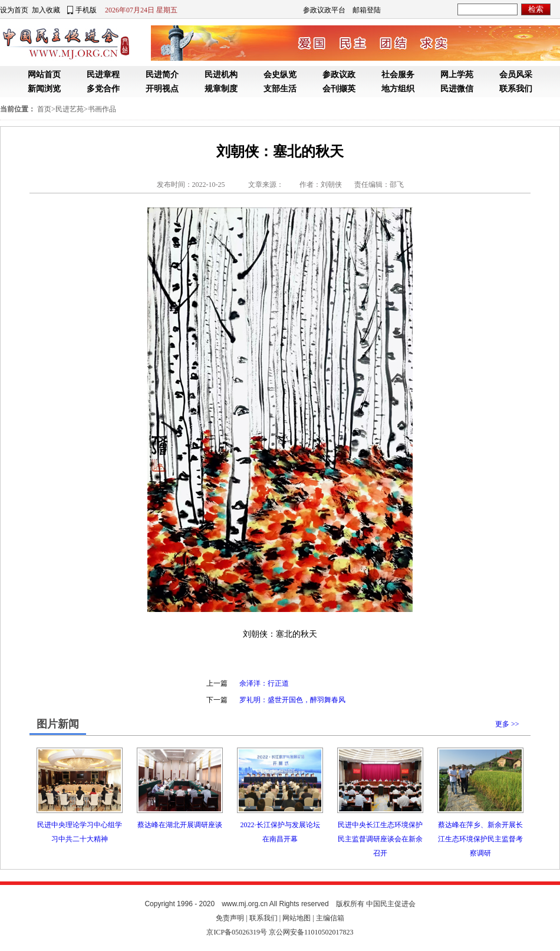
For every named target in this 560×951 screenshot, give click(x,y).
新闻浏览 (44, 89)
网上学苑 (457, 75)
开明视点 (162, 89)
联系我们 (516, 89)
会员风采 (516, 75)
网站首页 (44, 75)
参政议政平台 (324, 10)
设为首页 (14, 10)
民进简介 (162, 75)
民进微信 (457, 89)
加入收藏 (46, 10)
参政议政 (339, 75)
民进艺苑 (70, 109)
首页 (44, 109)
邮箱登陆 (367, 10)
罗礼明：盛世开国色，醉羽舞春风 (292, 700)
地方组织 (398, 89)
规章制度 (221, 89)
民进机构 (221, 75)
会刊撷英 (339, 89)
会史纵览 (280, 75)
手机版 (86, 10)
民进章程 (103, 75)
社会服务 (398, 75)
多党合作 (103, 89)
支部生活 (280, 89)
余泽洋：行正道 (264, 683)
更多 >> (507, 724)
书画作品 (102, 109)
